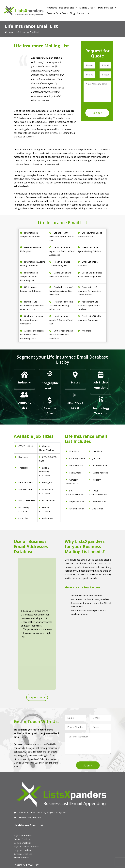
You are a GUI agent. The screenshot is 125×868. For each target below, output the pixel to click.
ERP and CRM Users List (25, 832)
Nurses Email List (22, 775)
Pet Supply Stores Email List (26, 796)
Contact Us (83, 13)
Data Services (107, 8)
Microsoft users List (23, 846)
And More (87, 331)
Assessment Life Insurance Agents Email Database (89, 305)
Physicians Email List (23, 752)
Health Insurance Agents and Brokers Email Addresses (62, 251)
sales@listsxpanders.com (29, 734)
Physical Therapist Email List (27, 763)
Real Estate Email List (24, 799)
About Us (52, 8)
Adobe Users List (22, 835)
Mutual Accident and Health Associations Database (61, 334)
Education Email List (23, 814)
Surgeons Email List (23, 771)
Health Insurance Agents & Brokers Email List (61, 320)
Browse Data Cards (57, 13)
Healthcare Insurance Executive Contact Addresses (33, 320)
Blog (72, 13)
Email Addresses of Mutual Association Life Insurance (61, 291)
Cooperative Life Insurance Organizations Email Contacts (90, 291)
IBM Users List (20, 850)
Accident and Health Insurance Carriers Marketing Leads (32, 334)
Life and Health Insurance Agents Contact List (62, 236)
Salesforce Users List (23, 843)
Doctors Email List (22, 760)
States (75, 382)
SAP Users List (20, 839)
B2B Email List (68, 8)
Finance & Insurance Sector (26, 803)
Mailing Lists (88, 8)
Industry (24, 382)
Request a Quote (37, 602)
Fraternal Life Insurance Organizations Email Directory (32, 305)
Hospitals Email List (23, 767)
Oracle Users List (22, 854)
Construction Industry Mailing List (29, 792)
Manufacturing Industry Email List (29, 810)
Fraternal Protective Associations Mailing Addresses (61, 305)
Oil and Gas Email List (24, 807)
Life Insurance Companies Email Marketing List (29, 276)
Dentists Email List (22, 756)
